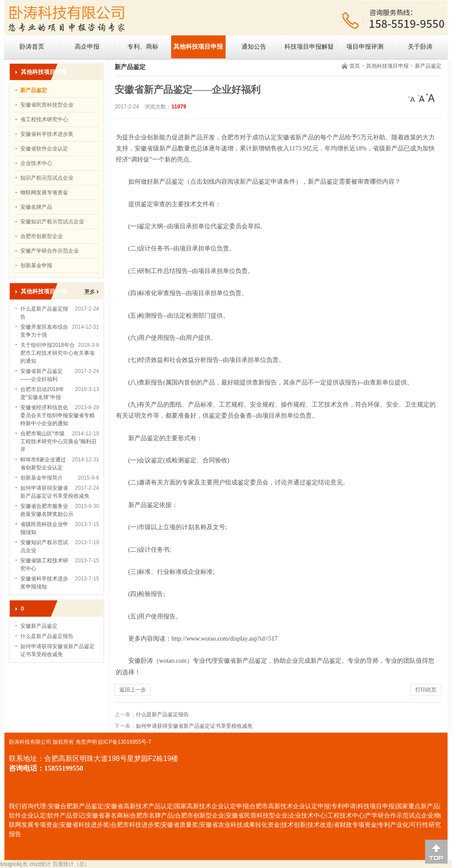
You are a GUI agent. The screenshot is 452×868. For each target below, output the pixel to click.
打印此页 (426, 690)
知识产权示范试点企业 (47, 178)
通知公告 (254, 47)
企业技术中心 (36, 163)
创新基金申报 (36, 265)
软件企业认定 (27, 816)
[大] (430, 98)
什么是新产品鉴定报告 (47, 636)
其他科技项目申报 (198, 47)
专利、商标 (143, 47)
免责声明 (86, 742)
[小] (413, 98)
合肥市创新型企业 (42, 236)
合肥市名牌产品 (152, 816)
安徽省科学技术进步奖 (47, 134)
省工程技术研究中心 (44, 119)
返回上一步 (133, 690)
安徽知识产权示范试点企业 (52, 222)
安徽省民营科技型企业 (47, 105)
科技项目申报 (376, 806)
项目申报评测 (365, 47)
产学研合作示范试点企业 (399, 816)
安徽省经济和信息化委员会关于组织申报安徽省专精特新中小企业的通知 (57, 415)
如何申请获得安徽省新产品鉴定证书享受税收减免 (194, 726)
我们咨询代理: (28, 806)
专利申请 (344, 806)
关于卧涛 (420, 47)
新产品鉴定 (428, 66)
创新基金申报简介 (42, 478)
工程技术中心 (346, 816)
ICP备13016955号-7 (127, 742)
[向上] (436, 852)
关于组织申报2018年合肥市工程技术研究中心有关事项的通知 (57, 353)
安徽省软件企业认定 (44, 149)
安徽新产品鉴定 (39, 626)
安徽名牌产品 (36, 207)
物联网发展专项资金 (44, 192)
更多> (92, 292)
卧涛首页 (32, 47)
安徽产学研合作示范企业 (50, 251)
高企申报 (87, 47)
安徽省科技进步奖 (84, 825)
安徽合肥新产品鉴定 (76, 806)
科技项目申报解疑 (309, 47)
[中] (421, 98)
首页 (355, 66)
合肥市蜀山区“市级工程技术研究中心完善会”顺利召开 (58, 442)
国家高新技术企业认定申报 (211, 806)
